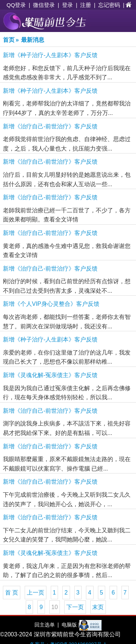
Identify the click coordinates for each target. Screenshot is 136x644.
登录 (67, 5)
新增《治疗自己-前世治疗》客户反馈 (50, 126)
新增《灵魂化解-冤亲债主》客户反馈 (50, 375)
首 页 (12, 593)
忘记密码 (109, 5)
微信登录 (44, 5)
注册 (86, 5)
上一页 (36, 593)
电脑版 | (70, 625)
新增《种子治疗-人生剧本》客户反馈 (50, 55)
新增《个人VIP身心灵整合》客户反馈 (51, 304)
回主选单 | (47, 625)
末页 (98, 607)
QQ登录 (16, 5)
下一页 (75, 607)
